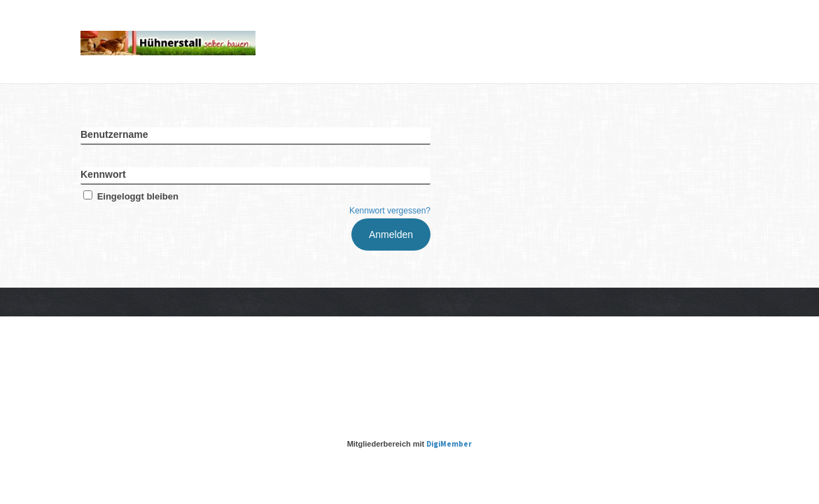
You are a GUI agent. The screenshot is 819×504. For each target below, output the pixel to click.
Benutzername (114, 134)
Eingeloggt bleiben (129, 196)
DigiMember (449, 444)
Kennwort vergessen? (390, 211)
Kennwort (103, 174)
